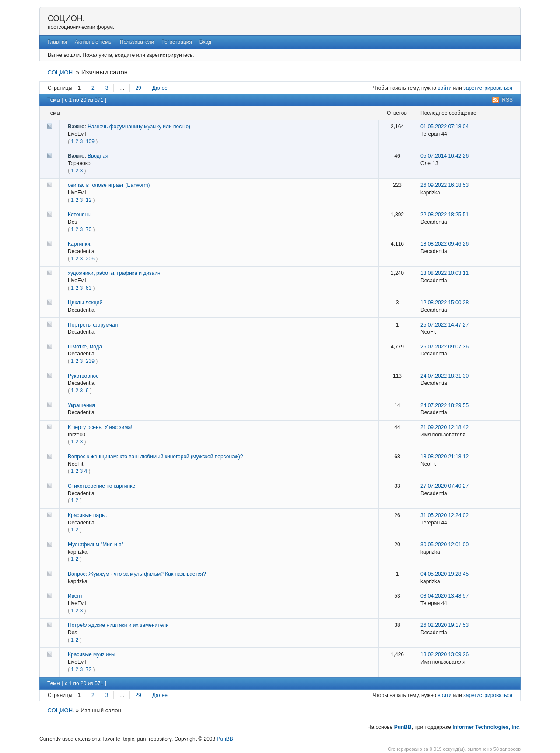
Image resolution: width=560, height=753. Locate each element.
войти (444, 88)
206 (90, 259)
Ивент (75, 596)
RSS (507, 100)
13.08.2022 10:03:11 (444, 273)
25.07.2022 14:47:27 (444, 325)
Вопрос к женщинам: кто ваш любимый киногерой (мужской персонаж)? (155, 457)
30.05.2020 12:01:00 (444, 545)
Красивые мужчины (92, 654)
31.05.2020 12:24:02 (444, 515)
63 (89, 288)
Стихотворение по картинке (101, 486)
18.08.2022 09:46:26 (444, 244)
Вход (205, 42)
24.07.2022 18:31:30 (444, 376)
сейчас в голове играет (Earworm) (109, 185)
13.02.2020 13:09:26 (444, 654)
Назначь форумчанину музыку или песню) (139, 127)
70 (89, 229)
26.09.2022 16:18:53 (444, 185)
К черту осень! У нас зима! (100, 427)
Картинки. (80, 244)
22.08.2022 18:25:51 (444, 215)
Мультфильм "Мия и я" (96, 545)
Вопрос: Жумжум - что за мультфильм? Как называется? (137, 574)
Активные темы (94, 42)
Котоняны (80, 215)
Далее (160, 88)
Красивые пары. (87, 515)
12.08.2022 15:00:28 (444, 303)
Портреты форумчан (93, 325)
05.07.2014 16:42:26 (444, 156)
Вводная (98, 156)
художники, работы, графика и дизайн (114, 273)
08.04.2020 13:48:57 (444, 596)
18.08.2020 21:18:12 (444, 457)
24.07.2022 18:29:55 (444, 405)
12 (89, 200)
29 (138, 88)
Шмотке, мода (85, 347)
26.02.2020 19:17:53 (444, 625)
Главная (57, 42)
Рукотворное (83, 376)
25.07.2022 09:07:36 (444, 347)
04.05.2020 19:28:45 (444, 574)
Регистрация (177, 42)
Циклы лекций (85, 303)
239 (90, 361)
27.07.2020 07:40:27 (444, 486)
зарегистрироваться (488, 88)
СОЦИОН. (66, 18)
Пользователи (137, 42)
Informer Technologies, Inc (486, 727)
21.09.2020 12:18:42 (444, 427)
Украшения (81, 405)
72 (89, 669)
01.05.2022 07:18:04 (444, 127)
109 (90, 141)
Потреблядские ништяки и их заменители (118, 625)
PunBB (403, 727)
